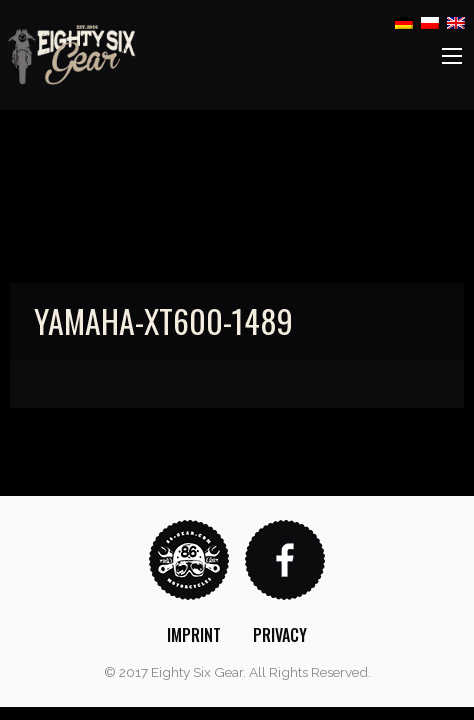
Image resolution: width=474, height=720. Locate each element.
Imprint (194, 635)
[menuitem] (194, 635)
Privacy (280, 635)
